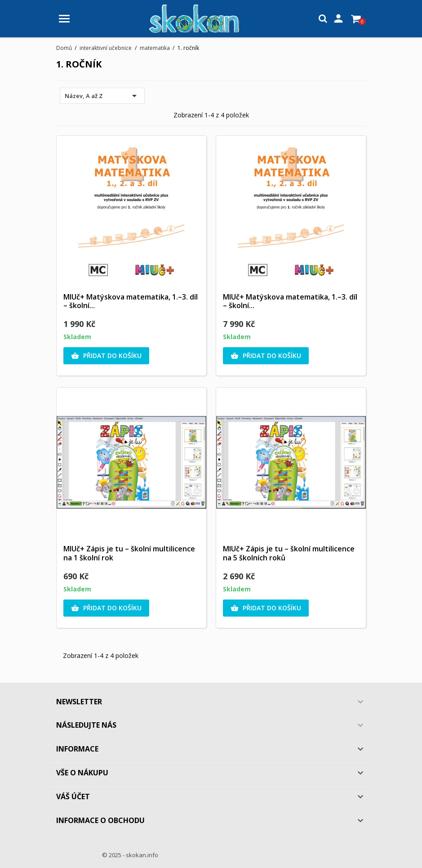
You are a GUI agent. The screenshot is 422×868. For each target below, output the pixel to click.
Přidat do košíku (106, 356)
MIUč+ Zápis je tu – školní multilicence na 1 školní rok (129, 553)
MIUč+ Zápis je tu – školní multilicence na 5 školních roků (289, 553)
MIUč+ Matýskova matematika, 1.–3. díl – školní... (131, 301)
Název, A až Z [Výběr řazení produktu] (102, 96)
